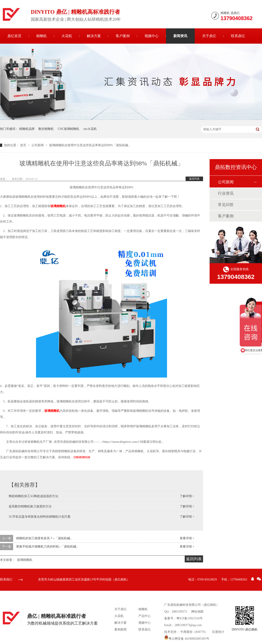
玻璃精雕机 (58, 206)
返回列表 (194, 179)
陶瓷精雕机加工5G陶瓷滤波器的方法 (34, 496)
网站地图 (197, 612)
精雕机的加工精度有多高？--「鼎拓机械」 (45, 538)
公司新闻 (38, 145)
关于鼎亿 (209, 36)
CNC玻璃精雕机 (69, 129)
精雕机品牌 (27, 129)
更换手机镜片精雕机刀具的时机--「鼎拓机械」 (48, 547)
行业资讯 (226, 193)
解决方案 (94, 36)
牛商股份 (186, 632)
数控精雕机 (46, 129)
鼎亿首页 (14, 36)
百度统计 (218, 632)
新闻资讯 (180, 36)
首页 (24, 145)
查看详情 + (187, 538)
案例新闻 (121, 629)
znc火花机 (90, 129)
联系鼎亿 (238, 36)
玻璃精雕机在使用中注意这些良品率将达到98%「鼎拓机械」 (90, 145)
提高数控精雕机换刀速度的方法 (30, 506)
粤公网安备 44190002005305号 (187, 639)
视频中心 (152, 36)
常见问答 (226, 205)
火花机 (67, 36)
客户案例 (123, 36)
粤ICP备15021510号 (190, 618)
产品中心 (145, 616)
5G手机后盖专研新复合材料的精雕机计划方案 (40, 517)
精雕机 (41, 36)
